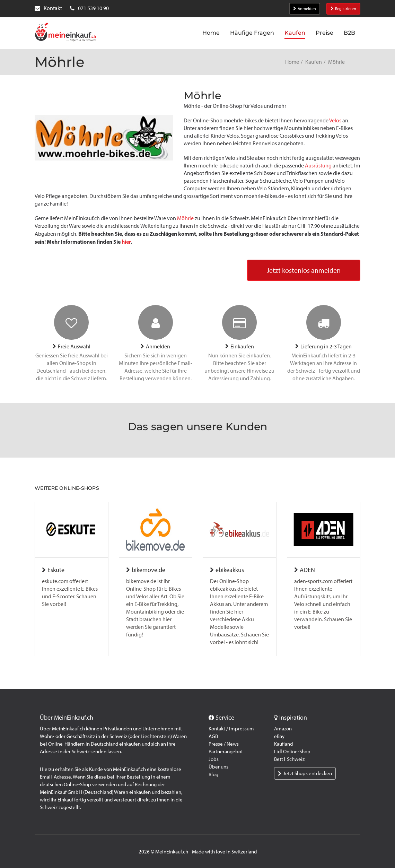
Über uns (218, 767)
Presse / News (224, 744)
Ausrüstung (318, 166)
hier (126, 242)
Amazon (283, 729)
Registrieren (343, 9)
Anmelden (305, 9)
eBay (279, 736)
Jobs (214, 759)
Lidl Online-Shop (292, 752)
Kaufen (314, 62)
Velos (335, 120)
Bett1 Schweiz (289, 759)
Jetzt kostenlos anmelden (304, 270)
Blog (213, 774)
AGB (213, 736)
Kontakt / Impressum (231, 729)
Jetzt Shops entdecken (305, 773)
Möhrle (185, 218)
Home (292, 62)
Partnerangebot (226, 752)
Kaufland (283, 744)
